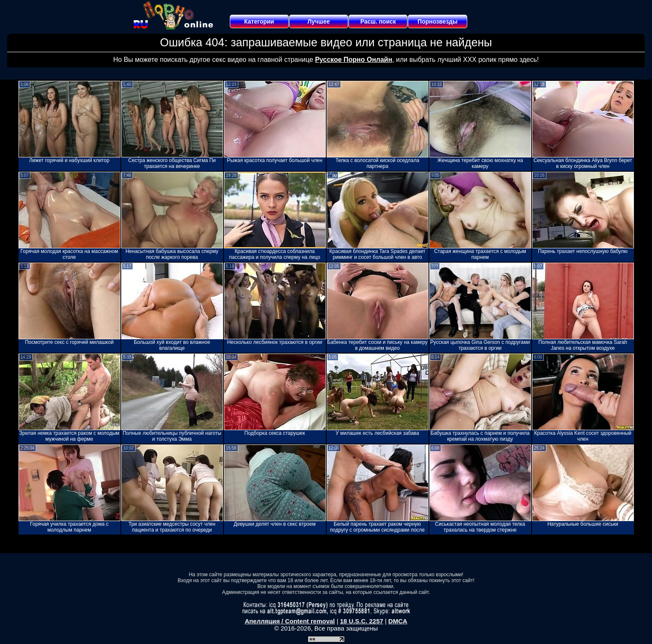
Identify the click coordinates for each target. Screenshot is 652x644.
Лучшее (318, 21)
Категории (259, 21)
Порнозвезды (438, 21)
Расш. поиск (378, 21)
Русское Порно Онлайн (353, 60)
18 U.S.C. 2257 (362, 621)
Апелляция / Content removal (290, 621)
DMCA (398, 621)
